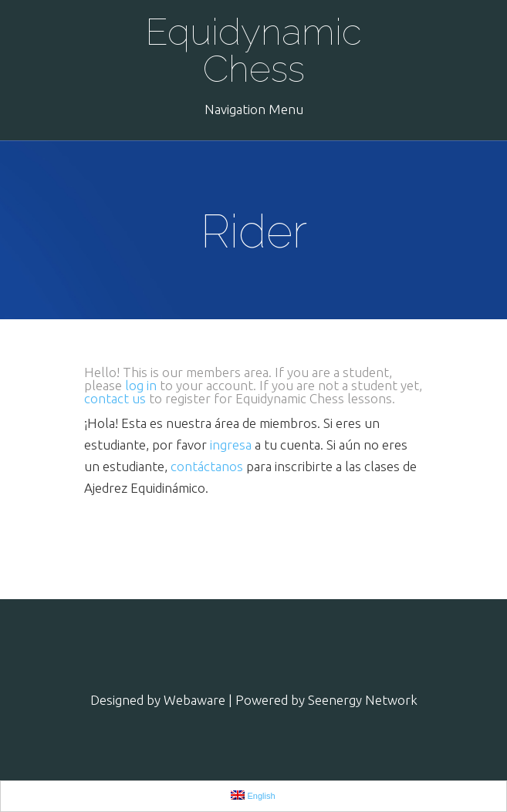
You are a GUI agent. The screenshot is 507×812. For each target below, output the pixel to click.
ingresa (231, 445)
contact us (115, 398)
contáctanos (207, 466)
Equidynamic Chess (253, 50)
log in (141, 385)
